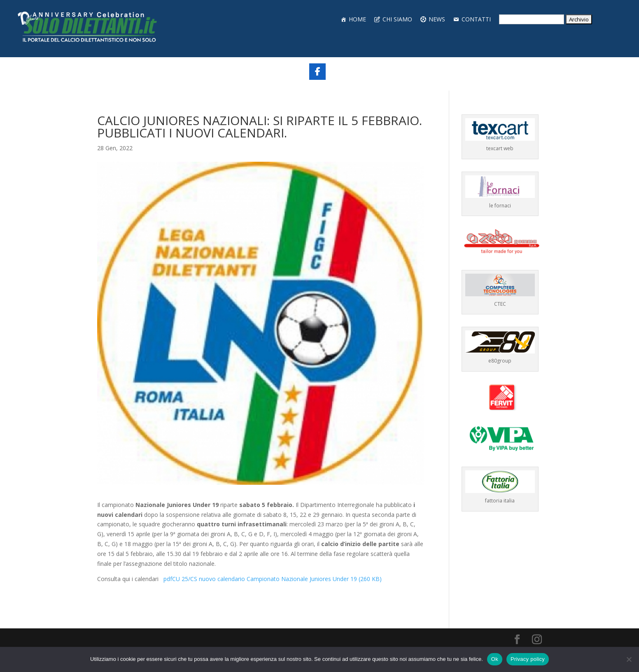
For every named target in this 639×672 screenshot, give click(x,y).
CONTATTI (476, 19)
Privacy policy (528, 659)
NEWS (437, 19)
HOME (357, 19)
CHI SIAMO (397, 19)
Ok (495, 659)
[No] (629, 659)
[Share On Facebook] (317, 72)
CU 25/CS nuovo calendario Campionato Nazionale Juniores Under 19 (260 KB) (271, 579)
